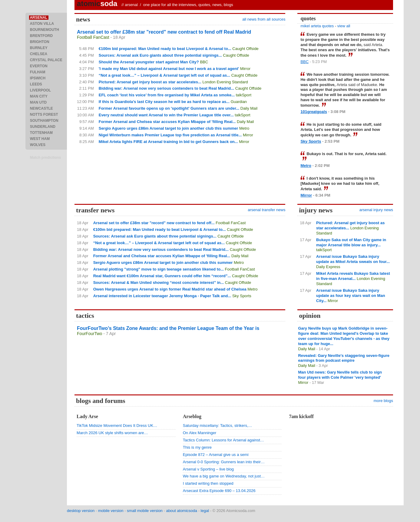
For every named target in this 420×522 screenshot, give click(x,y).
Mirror (245, 69)
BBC (204, 62)
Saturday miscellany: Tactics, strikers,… (218, 426)
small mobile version (145, 511)
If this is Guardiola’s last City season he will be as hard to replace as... (164, 102)
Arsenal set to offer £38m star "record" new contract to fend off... (154, 223)
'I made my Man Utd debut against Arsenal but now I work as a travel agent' (169, 69)
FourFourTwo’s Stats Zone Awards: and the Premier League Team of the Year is (168, 328)
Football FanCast (93, 37)
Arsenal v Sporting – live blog (208, 469)
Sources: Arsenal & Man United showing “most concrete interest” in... (159, 283)
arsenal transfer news (266, 210)
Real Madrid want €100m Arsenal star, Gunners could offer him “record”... (162, 276)
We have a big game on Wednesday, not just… (224, 476)
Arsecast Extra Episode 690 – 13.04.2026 (219, 491)
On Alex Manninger (200, 433)
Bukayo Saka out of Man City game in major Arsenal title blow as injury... (351, 242)
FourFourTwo (89, 334)
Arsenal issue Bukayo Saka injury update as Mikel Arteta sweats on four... (353, 259)
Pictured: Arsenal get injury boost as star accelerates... (150, 82)
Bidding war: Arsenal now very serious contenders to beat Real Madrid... (166, 88)
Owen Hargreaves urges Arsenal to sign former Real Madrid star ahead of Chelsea (170, 289)
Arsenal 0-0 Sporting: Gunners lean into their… (224, 462)
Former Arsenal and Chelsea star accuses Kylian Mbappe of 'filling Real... (167, 122)
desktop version (81, 511)
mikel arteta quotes (317, 26)
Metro (244, 128)
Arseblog (192, 416)
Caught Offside (245, 49)
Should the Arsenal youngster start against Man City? (149, 62)
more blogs (383, 401)
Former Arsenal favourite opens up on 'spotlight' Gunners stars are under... (169, 108)
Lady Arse (87, 416)
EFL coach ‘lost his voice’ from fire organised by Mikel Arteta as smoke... (167, 95)
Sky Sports (311, 141)
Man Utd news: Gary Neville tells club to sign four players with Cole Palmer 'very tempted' (340, 375)
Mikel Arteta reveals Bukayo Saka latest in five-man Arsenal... (353, 276)
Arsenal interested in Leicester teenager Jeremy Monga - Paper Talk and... (162, 296)
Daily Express (328, 267)
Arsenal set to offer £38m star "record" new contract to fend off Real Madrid (164, 32)
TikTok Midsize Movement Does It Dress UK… (117, 426)
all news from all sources (264, 19)
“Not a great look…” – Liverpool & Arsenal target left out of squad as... (164, 75)
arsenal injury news (376, 210)
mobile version (111, 511)
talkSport (244, 95)
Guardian (239, 102)
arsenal (131, 5)
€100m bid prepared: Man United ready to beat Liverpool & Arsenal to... (165, 49)
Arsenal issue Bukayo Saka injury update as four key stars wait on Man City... (351, 296)
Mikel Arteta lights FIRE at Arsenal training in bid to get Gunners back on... (168, 142)
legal (205, 511)
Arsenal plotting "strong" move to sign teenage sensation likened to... (159, 269)
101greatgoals (314, 112)
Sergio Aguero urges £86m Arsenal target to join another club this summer (169, 128)
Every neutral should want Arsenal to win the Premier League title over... (166, 115)
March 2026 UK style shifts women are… (112, 433)
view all (344, 26)
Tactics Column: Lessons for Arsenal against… (223, 440)
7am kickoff (301, 416)
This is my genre (197, 447)
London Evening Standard (225, 82)
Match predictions (46, 158)
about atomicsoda (182, 511)
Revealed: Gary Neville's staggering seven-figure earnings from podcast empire (344, 358)
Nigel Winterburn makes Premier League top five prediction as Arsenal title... (170, 135)
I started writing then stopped (208, 483)
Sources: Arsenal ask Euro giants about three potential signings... (160, 55)
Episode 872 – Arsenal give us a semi (216, 455)
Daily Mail (249, 108)
